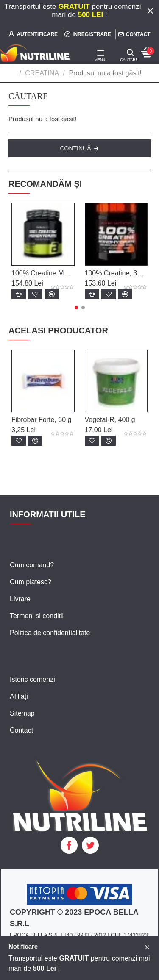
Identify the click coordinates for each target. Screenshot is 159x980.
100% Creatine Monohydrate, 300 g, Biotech (43, 273)
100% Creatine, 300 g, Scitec (116, 273)
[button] (76, 308)
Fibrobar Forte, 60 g (41, 420)
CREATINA (42, 73)
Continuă (75, 148)
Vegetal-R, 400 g (110, 420)
